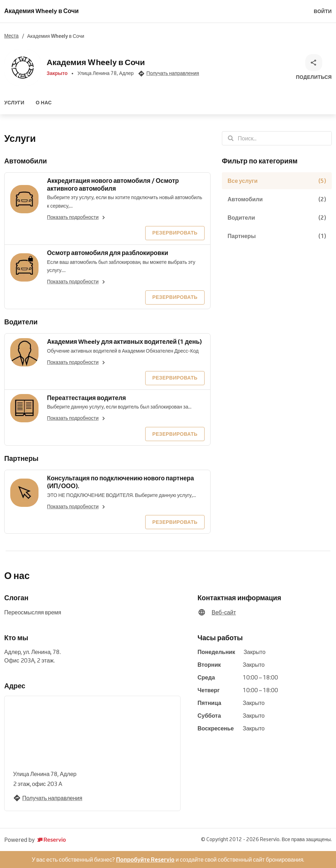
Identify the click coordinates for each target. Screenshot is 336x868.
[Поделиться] (314, 68)
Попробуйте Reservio (145, 860)
